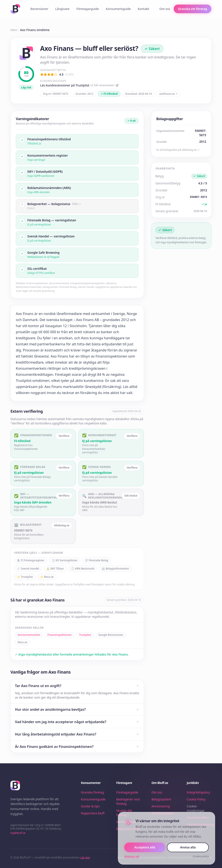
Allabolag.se (62, 525)
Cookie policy (201, 856)
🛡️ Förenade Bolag (96, 560)
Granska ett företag (193, 9)
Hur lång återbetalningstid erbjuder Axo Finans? (77, 734)
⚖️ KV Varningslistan (65, 560)
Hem (14, 30)
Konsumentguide (118, 9)
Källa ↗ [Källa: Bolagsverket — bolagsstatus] (77, 204)
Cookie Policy (196, 799)
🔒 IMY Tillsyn (55, 569)
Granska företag (92, 792)
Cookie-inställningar (196, 808)
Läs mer (85, 857)
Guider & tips (90, 806)
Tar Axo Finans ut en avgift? (77, 686)
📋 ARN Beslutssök (83, 569)
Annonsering (161, 806)
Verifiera (64, 436)
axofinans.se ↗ (169, 94)
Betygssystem (161, 799)
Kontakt (143, 9)
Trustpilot (85, 635)
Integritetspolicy (198, 792)
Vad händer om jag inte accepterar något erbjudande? (77, 722)
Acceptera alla (145, 847)
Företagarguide (88, 9)
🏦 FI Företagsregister (31, 560)
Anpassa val (132, 856)
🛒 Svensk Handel (28, 569)
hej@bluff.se (18, 833)
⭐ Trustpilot (25, 577)
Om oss (165, 9)
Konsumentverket (29, 635)
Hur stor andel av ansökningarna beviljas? (77, 709)
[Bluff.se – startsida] (15, 9)
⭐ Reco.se (47, 577)
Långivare (62, 9)
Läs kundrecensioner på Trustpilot (79, 85)
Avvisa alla (188, 847)
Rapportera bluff (93, 813)
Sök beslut (131, 496)
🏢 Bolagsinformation (115, 569)
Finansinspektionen (60, 635)
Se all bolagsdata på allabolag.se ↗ (178, 150)
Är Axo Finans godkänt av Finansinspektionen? (77, 747)
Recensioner (39, 9)
